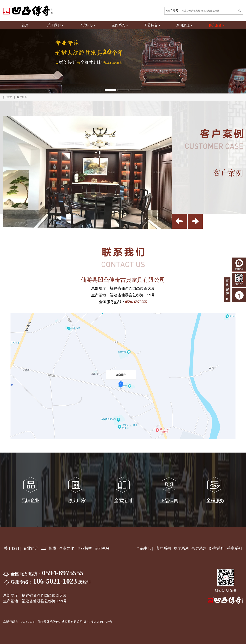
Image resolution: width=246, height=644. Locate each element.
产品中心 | (145, 548)
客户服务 (215, 25)
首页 (25, 25)
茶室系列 (235, 548)
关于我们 (54, 25)
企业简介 (31, 548)
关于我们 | (12, 548)
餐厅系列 (181, 548)
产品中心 (86, 25)
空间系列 (118, 25)
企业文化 (67, 548)
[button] (110, 90)
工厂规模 (49, 548)
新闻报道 (183, 25)
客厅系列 (163, 548)
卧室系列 (217, 548)
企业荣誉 (85, 548)
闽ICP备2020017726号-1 (99, 622)
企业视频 (102, 548)
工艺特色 (151, 25)
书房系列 (199, 548)
